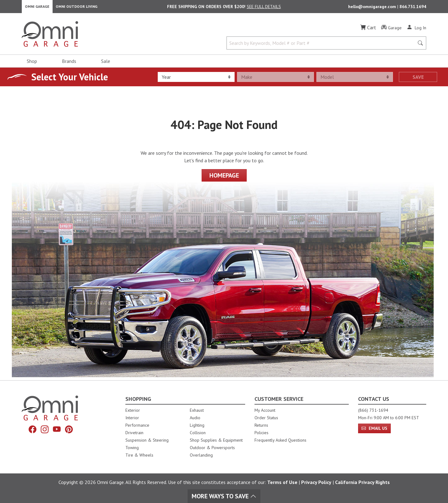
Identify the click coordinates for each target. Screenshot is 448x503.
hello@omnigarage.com (373, 8)
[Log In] (416, 31)
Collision (198, 433)
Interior (132, 418)
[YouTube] (58, 430)
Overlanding (201, 455)
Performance (137, 425)
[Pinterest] (71, 430)
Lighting (197, 425)
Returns (261, 425)
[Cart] (368, 31)
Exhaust (197, 410)
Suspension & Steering (147, 440)
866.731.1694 (413, 8)
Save (418, 80)
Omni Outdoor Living (77, 8)
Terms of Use (282, 482)
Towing (132, 448)
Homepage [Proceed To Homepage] (224, 178)
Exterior (133, 410)
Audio (195, 418)
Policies (261, 433)
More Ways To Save (224, 496)
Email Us (374, 428)
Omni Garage (37, 8)
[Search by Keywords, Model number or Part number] (322, 46)
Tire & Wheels (139, 455)
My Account (265, 410)
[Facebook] (30, 430)
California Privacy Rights (362, 482)
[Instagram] (44, 430)
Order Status (266, 418)
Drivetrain (134, 433)
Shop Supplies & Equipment (216, 440)
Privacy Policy (316, 482)
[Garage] (391, 31)
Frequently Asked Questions (280, 440)
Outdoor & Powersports (212, 448)
